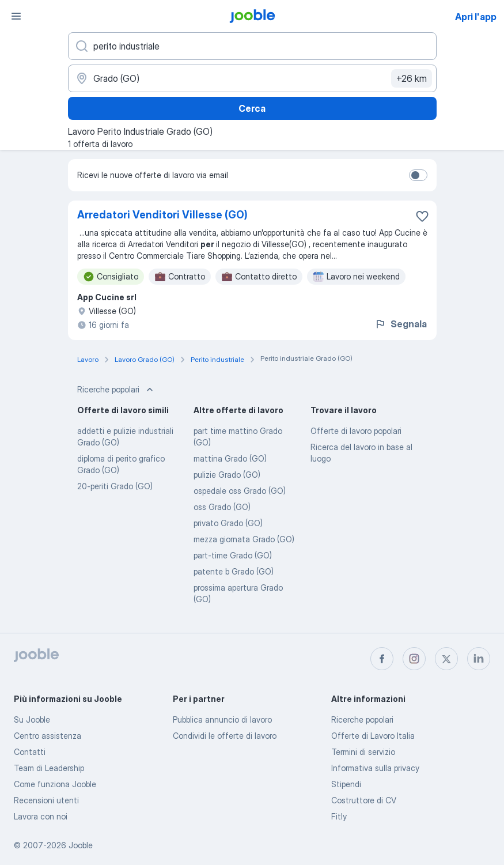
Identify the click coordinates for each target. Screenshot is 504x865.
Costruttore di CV (364, 800)
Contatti (30, 752)
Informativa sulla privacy (375, 768)
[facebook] (382, 659)
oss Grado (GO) (222, 507)
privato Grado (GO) (228, 523)
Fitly (339, 816)
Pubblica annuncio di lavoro (222, 719)
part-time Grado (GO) (233, 555)
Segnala (401, 324)
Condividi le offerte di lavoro (225, 736)
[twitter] (446, 659)
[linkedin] (479, 659)
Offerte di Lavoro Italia (373, 736)
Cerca (252, 108)
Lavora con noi (41, 816)
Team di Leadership (49, 768)
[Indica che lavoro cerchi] (252, 46)
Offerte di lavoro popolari (356, 431)
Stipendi (346, 784)
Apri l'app (476, 17)
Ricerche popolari (362, 719)
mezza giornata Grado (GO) (244, 539)
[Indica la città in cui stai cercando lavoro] (252, 78)
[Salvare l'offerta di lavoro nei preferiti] (422, 216)
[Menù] (16, 16)
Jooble (81, 845)
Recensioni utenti (46, 800)
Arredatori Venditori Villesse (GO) (162, 215)
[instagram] (414, 659)
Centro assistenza (48, 736)
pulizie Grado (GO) (227, 475)
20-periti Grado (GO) (115, 486)
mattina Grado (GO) (230, 458)
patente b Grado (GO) (234, 571)
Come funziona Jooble (55, 784)
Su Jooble (32, 719)
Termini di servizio (363, 752)
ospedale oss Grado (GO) (240, 491)
